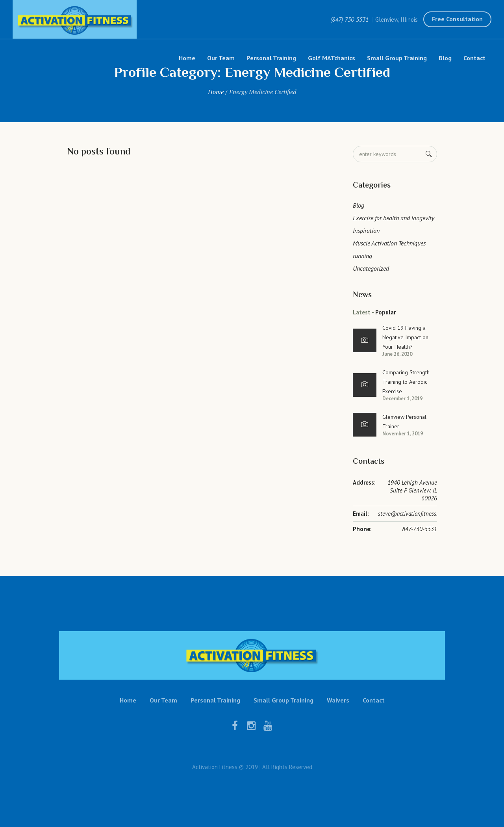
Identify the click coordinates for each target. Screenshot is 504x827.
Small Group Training (283, 700)
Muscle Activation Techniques (389, 243)
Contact (374, 700)
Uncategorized (371, 268)
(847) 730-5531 (349, 19)
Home (216, 92)
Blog (359, 205)
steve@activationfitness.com (412, 514)
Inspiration (366, 230)
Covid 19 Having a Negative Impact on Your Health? (405, 337)
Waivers (338, 700)
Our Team (163, 700)
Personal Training (215, 700)
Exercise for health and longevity (394, 218)
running (362, 256)
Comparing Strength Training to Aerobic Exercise (406, 382)
